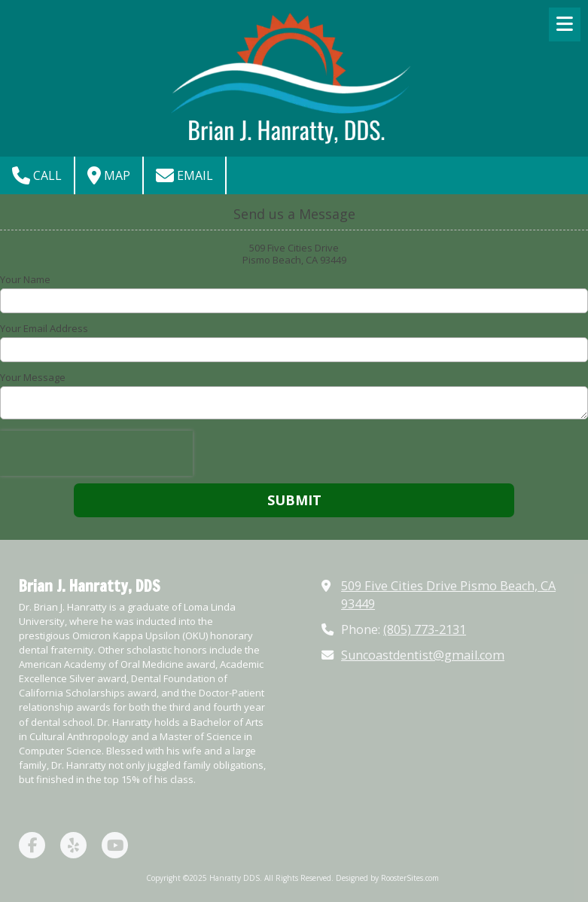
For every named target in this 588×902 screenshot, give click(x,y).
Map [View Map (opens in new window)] (109, 175)
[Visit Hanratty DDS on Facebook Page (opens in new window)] (32, 845)
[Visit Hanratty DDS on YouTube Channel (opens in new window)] (115, 845)
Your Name (25, 279)
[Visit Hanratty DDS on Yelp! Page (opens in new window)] (73, 845)
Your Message (33, 377)
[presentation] (96, 453)
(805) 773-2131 (425, 629)
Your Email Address (44, 328)
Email (184, 175)
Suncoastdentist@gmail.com (423, 655)
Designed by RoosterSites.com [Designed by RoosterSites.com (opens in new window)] (387, 878)
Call (37, 175)
